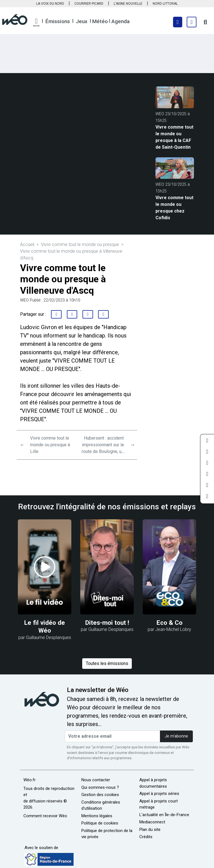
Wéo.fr (30, 780)
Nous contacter (96, 780)
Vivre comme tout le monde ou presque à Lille (50, 445)
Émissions (58, 21)
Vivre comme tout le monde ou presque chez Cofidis (174, 208)
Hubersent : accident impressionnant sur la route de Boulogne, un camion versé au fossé (103, 451)
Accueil (27, 244)
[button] (36, 23)
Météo (100, 21)
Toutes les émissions (107, 663)
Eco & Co (170, 623)
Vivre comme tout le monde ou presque (81, 244)
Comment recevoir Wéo (45, 816)
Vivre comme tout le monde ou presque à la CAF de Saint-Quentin (174, 137)
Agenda (121, 21)
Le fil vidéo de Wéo (45, 627)
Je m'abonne (176, 736)
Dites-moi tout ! (107, 623)
